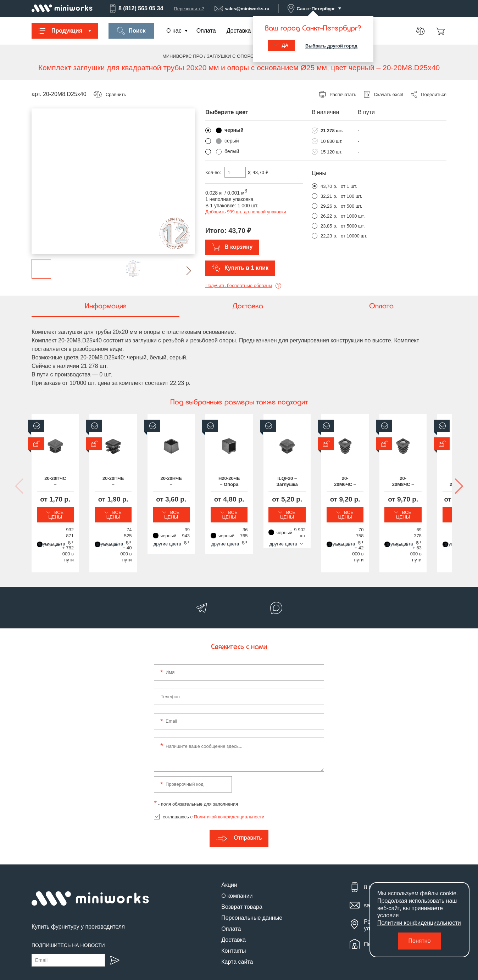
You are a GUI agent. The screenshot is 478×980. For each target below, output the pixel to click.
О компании (237, 869)
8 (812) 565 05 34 (136, 9)
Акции (229, 858)
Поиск (131, 31)
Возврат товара (242, 880)
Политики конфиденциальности (419, 923)
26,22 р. (329, 216)
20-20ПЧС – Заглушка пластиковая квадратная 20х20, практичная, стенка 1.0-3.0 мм (79, 482)
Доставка (239, 31)
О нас (174, 31)
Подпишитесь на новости (68, 918)
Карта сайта (237, 934)
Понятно (420, 941)
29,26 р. (329, 206)
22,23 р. (329, 236)
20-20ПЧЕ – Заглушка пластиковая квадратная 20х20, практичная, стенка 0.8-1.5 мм (186, 482)
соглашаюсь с (213, 789)
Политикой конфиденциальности (229, 789)
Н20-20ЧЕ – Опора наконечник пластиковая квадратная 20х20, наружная (398, 482)
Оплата (206, 31)
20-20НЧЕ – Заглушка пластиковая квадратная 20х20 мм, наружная (292, 482)
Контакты (234, 923)
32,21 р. (329, 196)
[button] (183, 271)
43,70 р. (329, 186)
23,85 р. (329, 226)
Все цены (79, 512)
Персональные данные (252, 891)
